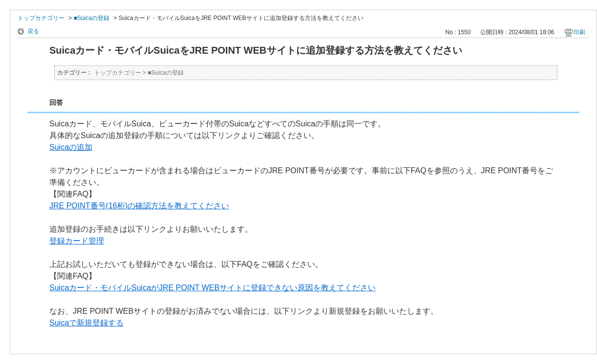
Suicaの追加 (71, 147)
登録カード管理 (77, 241)
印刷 (579, 32)
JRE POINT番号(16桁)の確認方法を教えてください (139, 206)
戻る (33, 31)
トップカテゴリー (41, 18)
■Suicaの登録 (92, 18)
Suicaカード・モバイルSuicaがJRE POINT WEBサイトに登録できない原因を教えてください (213, 288)
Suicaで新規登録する (86, 323)
